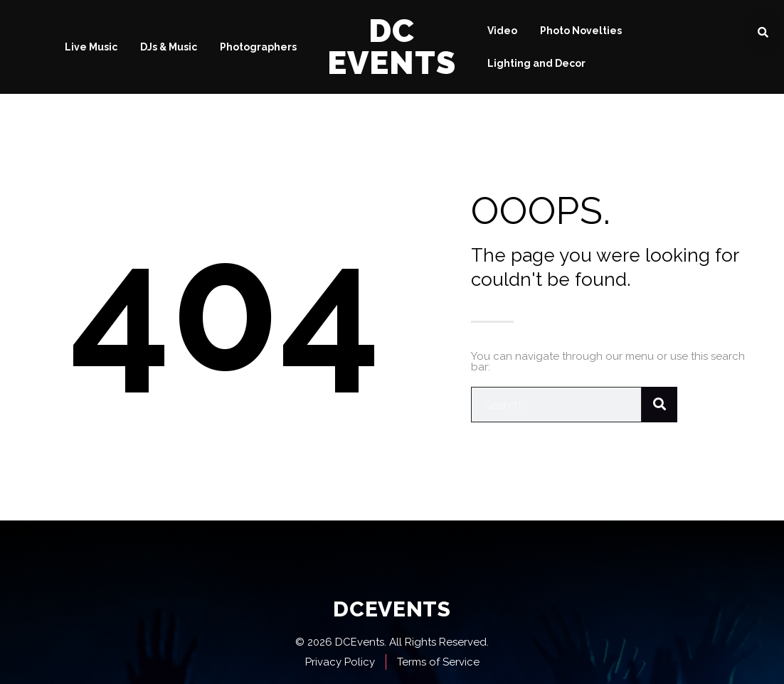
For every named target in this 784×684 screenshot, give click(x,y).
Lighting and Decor (536, 63)
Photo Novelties (581, 31)
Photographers (258, 47)
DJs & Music (169, 47)
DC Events (392, 47)
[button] (763, 32)
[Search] (659, 405)
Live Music (91, 47)
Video (502, 31)
